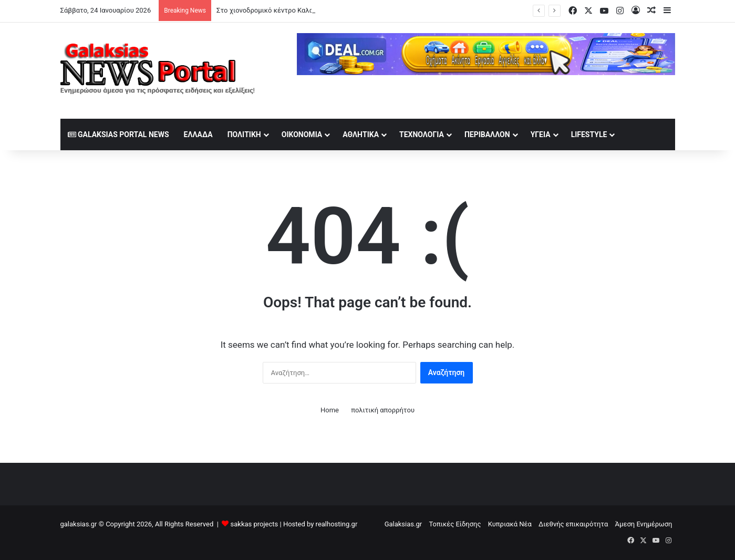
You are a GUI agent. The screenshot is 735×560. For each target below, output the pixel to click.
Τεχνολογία (422, 134)
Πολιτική (244, 134)
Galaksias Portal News (118, 134)
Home (330, 410)
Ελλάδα (198, 134)
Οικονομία (302, 134)
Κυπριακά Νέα (510, 524)
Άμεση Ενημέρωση (644, 524)
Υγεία (541, 134)
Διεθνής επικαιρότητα (573, 524)
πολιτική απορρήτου (383, 410)
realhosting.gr (337, 524)
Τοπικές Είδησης (455, 524)
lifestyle (589, 134)
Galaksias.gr (403, 524)
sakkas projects (255, 524)
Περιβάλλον (487, 134)
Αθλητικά (361, 134)
